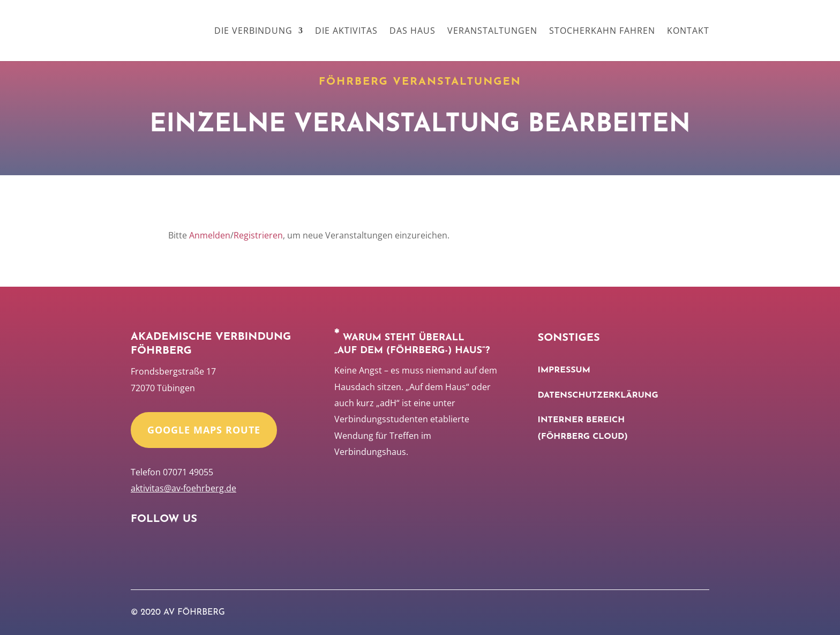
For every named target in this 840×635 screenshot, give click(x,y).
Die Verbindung (253, 32)
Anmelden (210, 235)
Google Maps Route (204, 430)
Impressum (564, 370)
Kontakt (688, 32)
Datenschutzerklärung (598, 395)
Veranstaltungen (492, 32)
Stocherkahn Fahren (602, 32)
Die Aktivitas (346, 32)
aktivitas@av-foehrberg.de (183, 488)
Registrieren (258, 235)
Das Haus (412, 32)
